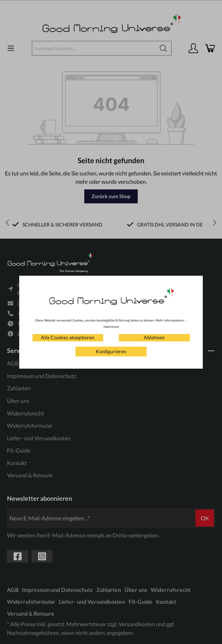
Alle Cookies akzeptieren (68, 337)
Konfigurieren (111, 351)
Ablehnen (154, 337)
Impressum (111, 327)
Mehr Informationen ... (171, 320)
